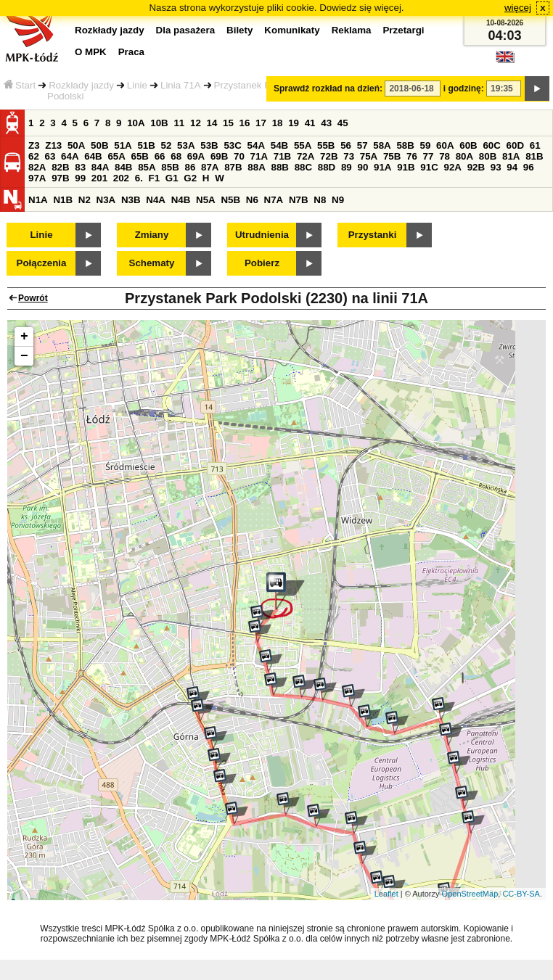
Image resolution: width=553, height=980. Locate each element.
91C (429, 167)
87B (233, 167)
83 (80, 167)
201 (99, 178)
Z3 (34, 145)
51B (146, 145)
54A (256, 145)
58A (382, 145)
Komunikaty (292, 30)
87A (210, 167)
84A (100, 167)
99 (80, 178)
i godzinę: (464, 88)
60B (468, 145)
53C (232, 145)
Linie (137, 85)
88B (279, 167)
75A (369, 156)
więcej (518, 8)
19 (294, 123)
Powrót (33, 298)
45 (343, 123)
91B (406, 167)
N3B (131, 200)
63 (50, 156)
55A (303, 145)
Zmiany (152, 235)
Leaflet (386, 894)
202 (121, 178)
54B (279, 145)
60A (445, 145)
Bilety (239, 30)
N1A (38, 200)
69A (196, 156)
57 (362, 145)
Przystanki (373, 235)
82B (60, 167)
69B (219, 156)
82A (37, 167)
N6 (252, 200)
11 (179, 123)
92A (452, 167)
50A (76, 145)
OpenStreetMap (470, 894)
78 (445, 156)
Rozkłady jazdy (81, 85)
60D (515, 145)
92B (476, 167)
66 (160, 156)
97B (60, 178)
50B (99, 145)
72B (329, 156)
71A (259, 156)
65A (116, 156)
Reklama (352, 30)
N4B (181, 200)
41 (310, 123)
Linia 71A (181, 85)
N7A (274, 200)
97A (37, 178)
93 (496, 167)
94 (512, 167)
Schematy (152, 263)
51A (123, 145)
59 (426, 145)
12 (196, 123)
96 (529, 167)
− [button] (24, 356)
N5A (206, 200)
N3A (106, 200)
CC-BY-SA (521, 894)
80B (488, 156)
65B (140, 156)
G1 (172, 178)
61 (535, 145)
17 (261, 123)
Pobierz (262, 263)
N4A (156, 200)
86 (190, 167)
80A (464, 156)
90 (362, 167)
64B (93, 156)
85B (170, 167)
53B (209, 145)
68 (176, 156)
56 (346, 145)
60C (491, 145)
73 (349, 156)
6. (139, 178)
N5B (230, 200)
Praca (131, 52)
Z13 (53, 145)
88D (327, 167)
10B (159, 123)
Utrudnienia (262, 235)
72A (306, 156)
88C (303, 167)
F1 (155, 178)
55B (326, 145)
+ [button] (24, 337)
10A (136, 123)
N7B (299, 200)
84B (123, 167)
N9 (338, 200)
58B (405, 145)
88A (256, 167)
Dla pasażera (186, 30)
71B (282, 156)
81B (534, 156)
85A (147, 167)
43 (326, 123)
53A (186, 145)
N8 (320, 200)
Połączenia (42, 263)
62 (34, 156)
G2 (190, 178)
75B (392, 156)
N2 (85, 200)
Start (20, 85)
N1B (63, 200)
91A (382, 167)
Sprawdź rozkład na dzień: (328, 88)
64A (70, 156)
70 (239, 156)
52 (167, 145)
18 (278, 123)
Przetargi (403, 30)
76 (412, 156)
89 (347, 167)
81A (511, 156)
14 (212, 123)
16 (245, 123)
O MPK (91, 52)
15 (228, 123)
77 (429, 156)
